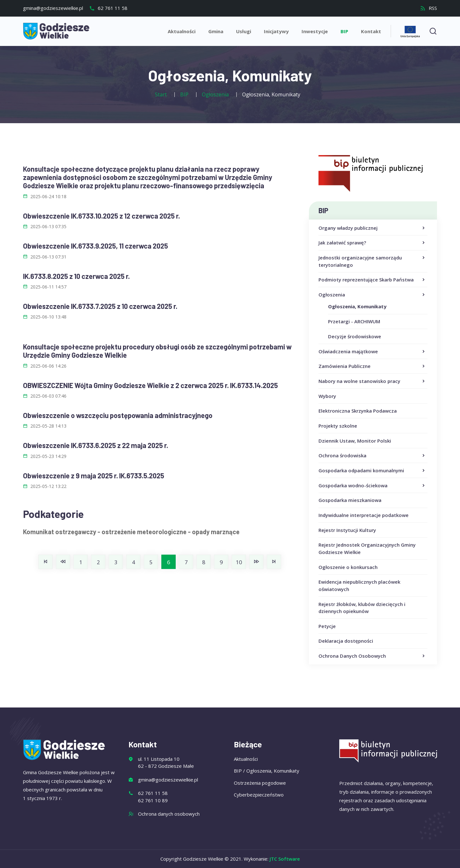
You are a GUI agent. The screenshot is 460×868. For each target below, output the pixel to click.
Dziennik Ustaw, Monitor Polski (355, 441)
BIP (344, 31)
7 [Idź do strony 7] (186, 562)
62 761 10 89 (153, 800)
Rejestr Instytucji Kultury (347, 530)
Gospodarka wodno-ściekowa (372, 486)
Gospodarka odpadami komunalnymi (372, 471)
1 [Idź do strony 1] (81, 562)
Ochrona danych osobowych (169, 814)
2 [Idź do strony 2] (98, 562)
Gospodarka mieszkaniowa (350, 500)
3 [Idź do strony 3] (116, 562)
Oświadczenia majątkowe (372, 352)
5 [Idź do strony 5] (151, 562)
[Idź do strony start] (46, 562)
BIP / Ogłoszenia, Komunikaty (267, 771)
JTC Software (285, 859)
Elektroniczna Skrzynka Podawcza (358, 411)
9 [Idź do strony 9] (221, 562)
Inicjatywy (276, 31)
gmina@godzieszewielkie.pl (53, 8)
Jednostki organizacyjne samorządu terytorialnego (372, 261)
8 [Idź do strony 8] (204, 562)
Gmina (216, 31)
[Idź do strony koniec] (274, 562)
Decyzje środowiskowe (355, 336)
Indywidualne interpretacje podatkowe (364, 515)
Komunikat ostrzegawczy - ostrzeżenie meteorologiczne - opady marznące (131, 532)
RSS (429, 8)
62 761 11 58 (108, 8)
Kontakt (371, 31)
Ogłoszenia (372, 295)
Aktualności (182, 31)
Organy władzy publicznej (372, 228)
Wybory (327, 396)
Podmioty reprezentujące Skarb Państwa (372, 280)
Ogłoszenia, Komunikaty (357, 306)
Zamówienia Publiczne (372, 366)
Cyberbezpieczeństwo (259, 795)
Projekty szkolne (338, 426)
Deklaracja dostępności (346, 641)
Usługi (244, 31)
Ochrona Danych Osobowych (372, 656)
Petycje (327, 626)
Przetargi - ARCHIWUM (354, 321)
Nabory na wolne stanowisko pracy (372, 381)
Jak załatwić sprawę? (372, 243)
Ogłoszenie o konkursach (348, 567)
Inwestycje (315, 31)
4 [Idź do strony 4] (134, 562)
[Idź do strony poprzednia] (63, 562)
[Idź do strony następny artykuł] (256, 562)
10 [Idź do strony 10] (239, 562)
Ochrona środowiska (372, 456)
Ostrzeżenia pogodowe (260, 783)
